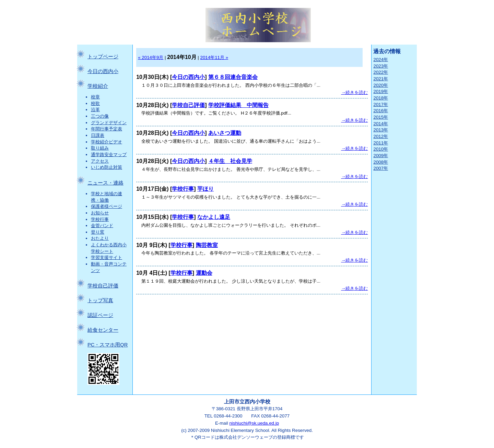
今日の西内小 (103, 71)
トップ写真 (100, 300)
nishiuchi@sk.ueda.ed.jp (254, 423)
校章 (95, 97)
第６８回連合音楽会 (233, 77)
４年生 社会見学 (230, 161)
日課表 (98, 135)
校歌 (95, 103)
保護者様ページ (107, 206)
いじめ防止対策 (107, 167)
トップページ (103, 57)
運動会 (204, 273)
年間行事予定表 (107, 129)
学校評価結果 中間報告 (238, 105)
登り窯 (98, 232)
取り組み (100, 148)
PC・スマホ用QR (108, 345)
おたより (100, 238)
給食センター (103, 330)
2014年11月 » (214, 57)
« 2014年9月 (151, 57)
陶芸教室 (207, 245)
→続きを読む (354, 92)
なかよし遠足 (214, 217)
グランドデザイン (109, 123)
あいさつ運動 (225, 133)
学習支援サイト (107, 257)
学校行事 (100, 219)
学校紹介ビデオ (107, 142)
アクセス (100, 161)
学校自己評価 (103, 286)
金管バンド (102, 226)
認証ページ (100, 315)
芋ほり (205, 189)
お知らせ (100, 213)
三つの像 (100, 116)
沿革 (95, 110)
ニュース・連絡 (105, 183)
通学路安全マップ (109, 155)
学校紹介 (98, 86)
